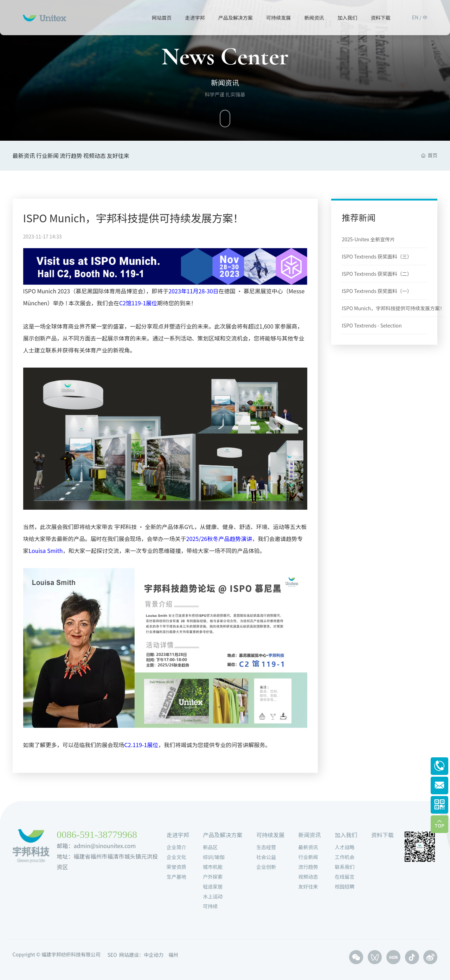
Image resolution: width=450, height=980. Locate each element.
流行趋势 (91, 155)
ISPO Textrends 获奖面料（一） (377, 291)
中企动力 (154, 955)
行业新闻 (58, 155)
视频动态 (125, 155)
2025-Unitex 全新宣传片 (368, 239)
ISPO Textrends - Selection (372, 325)
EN (415, 17)
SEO (112, 955)
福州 (173, 955)
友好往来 (159, 155)
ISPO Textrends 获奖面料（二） (377, 274)
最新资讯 (24, 155)
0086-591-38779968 (97, 835)
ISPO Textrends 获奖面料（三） (377, 256)
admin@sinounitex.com (105, 846)
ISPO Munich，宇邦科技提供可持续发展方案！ (133, 218)
